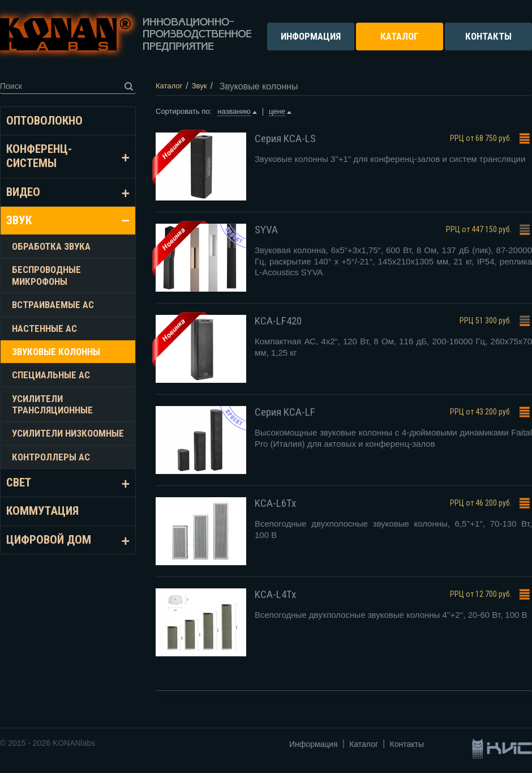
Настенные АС (44, 328)
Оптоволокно (44, 121)
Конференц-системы (39, 156)
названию (234, 111)
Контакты (407, 744)
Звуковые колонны (56, 352)
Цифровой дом (49, 540)
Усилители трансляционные (52, 404)
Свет (19, 482)
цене (277, 111)
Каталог (364, 744)
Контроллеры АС (51, 457)
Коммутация (42, 511)
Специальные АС (51, 375)
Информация (314, 744)
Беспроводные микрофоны (46, 275)
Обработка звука (51, 246)
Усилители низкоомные (68, 433)
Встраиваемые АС (53, 305)
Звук (19, 220)
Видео (23, 192)
